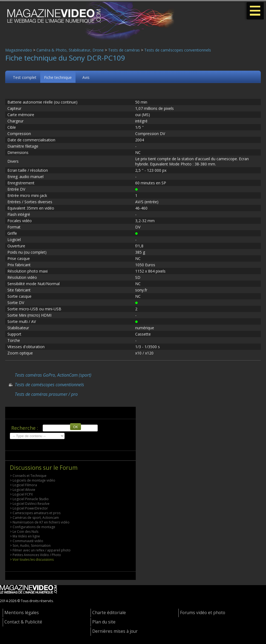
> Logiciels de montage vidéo (33, 480)
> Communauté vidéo (27, 541)
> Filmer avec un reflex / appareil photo (40, 550)
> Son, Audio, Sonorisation (30, 546)
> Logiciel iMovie (23, 490)
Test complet (25, 77)
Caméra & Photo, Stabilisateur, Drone (70, 50)
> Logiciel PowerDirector (29, 508)
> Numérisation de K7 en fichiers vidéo (40, 522)
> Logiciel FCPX (21, 494)
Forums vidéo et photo (203, 613)
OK (76, 427)
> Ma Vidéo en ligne (25, 536)
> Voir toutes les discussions (32, 559)
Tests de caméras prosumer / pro (46, 394)
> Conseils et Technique (28, 476)
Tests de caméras (124, 50)
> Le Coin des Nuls (24, 532)
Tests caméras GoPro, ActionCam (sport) (53, 375)
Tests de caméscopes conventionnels (178, 50)
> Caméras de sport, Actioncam (34, 518)
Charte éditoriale (109, 613)
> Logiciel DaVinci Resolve (30, 504)
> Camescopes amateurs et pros (35, 513)
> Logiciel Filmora (23, 485)
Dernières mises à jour (115, 631)
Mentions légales (22, 613)
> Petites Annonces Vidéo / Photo (35, 555)
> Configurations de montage (33, 527)
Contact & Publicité (23, 622)
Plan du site (104, 622)
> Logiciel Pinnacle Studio (29, 499)
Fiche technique (58, 77)
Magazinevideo (19, 50)
